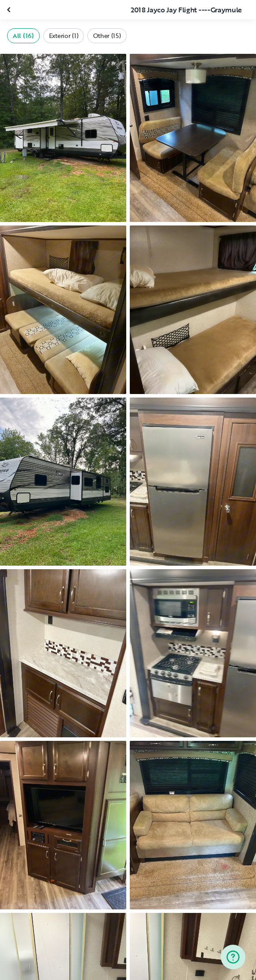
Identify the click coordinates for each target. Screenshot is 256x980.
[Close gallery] (10, 10)
